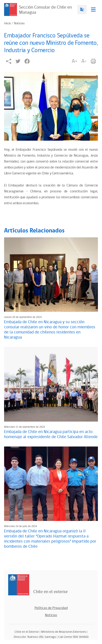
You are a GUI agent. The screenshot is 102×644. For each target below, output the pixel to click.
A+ (74, 61)
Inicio (7, 24)
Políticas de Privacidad (51, 608)
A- (84, 61)
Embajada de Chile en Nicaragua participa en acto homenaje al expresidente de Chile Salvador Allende (51, 434)
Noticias (19, 24)
